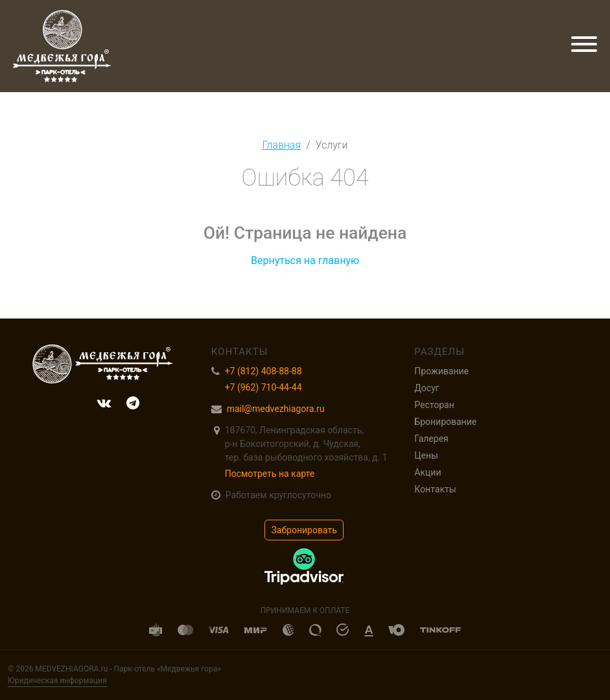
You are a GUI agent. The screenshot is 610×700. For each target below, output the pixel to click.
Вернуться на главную (305, 260)
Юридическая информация (57, 681)
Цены (426, 455)
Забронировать (304, 530)
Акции (428, 472)
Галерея (431, 439)
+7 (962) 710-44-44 (264, 387)
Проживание (441, 371)
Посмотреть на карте (270, 474)
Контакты (435, 489)
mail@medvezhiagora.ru (276, 409)
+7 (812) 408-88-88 (264, 371)
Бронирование (445, 422)
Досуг (427, 388)
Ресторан (434, 405)
